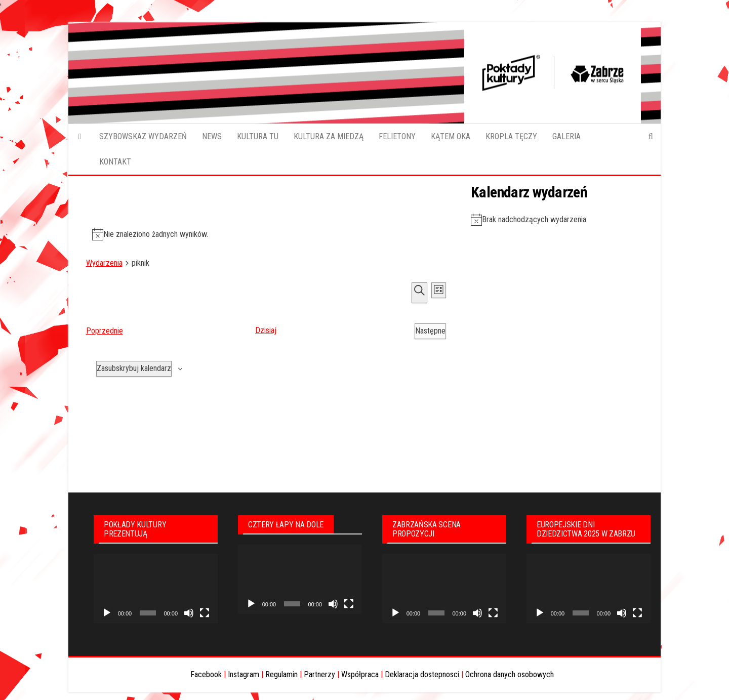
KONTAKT (115, 162)
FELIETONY (397, 136)
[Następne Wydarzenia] (430, 331)
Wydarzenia (104, 263)
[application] (156, 589)
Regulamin (281, 674)
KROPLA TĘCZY (511, 136)
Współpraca (360, 674)
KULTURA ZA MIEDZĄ (329, 136)
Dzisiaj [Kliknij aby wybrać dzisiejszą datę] (266, 330)
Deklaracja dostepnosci (422, 674)
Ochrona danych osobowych (510, 674)
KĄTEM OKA (451, 136)
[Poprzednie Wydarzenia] (105, 331)
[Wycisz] (189, 613)
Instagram (244, 674)
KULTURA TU (258, 136)
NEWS (212, 136)
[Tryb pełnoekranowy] (205, 613)
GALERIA (566, 136)
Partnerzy (319, 674)
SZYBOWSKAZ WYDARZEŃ (143, 136)
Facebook (206, 674)
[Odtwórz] (107, 613)
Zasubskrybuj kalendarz (134, 368)
